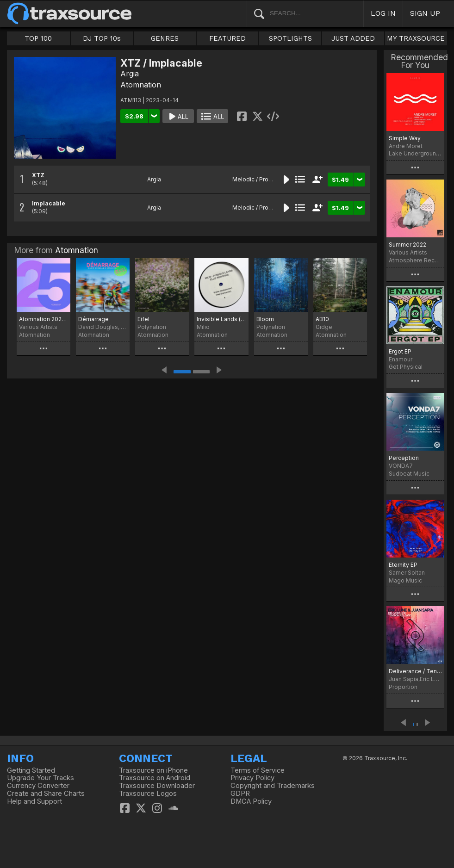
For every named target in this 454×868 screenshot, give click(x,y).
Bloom (265, 319)
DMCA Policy (251, 801)
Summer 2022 (407, 245)
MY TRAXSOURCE (416, 38)
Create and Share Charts (46, 794)
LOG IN (383, 13)
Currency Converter (38, 786)
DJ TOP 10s (102, 38)
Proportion (403, 687)
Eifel (143, 319)
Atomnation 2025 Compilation (44, 319)
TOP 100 (38, 38)
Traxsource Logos (148, 794)
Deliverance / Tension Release (415, 671)
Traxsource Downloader (157, 786)
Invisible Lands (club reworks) (221, 319)
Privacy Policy (252, 778)
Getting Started (31, 770)
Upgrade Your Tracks (40, 778)
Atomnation (141, 85)
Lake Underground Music (415, 153)
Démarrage (93, 319)
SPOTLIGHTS (290, 38)
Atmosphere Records (415, 260)
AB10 (322, 319)
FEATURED (227, 38)
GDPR (240, 794)
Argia (130, 74)
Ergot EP (400, 351)
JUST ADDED (353, 38)
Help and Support (34, 801)
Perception (404, 458)
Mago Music (405, 580)
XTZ (38, 175)
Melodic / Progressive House (272, 179)
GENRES (165, 38)
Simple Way (405, 138)
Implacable (49, 203)
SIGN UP (425, 13)
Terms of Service (258, 770)
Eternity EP (403, 565)
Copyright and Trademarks (273, 786)
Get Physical (406, 367)
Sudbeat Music (409, 474)
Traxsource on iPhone (153, 770)
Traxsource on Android (155, 778)
